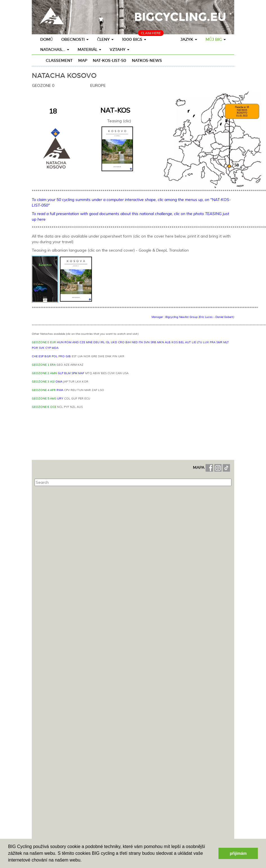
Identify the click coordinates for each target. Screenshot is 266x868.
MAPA (199, 467)
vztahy (120, 49)
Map (83, 60)
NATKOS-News (147, 60)
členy (105, 39)
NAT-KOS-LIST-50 (110, 60)
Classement (59, 60)
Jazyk (189, 39)
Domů (47, 39)
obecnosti (75, 39)
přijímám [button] (238, 853)
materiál (89, 49)
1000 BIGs (134, 39)
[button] (84, 861)
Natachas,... (55, 49)
